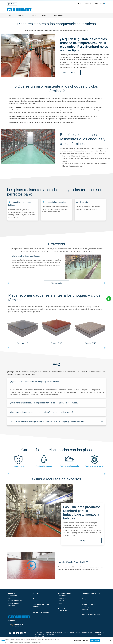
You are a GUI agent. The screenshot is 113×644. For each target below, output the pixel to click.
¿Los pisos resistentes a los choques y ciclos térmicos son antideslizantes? (42, 413)
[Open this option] (104, 10)
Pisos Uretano (62, 598)
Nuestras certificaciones (15, 601)
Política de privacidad (63, 633)
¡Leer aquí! (82, 542)
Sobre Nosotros (58, 16)
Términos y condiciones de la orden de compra (39, 634)
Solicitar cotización (70, 72)
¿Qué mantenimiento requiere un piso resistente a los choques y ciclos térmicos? (44, 404)
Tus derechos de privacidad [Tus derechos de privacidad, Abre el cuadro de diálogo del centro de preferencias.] (81, 640)
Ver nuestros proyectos (91, 593)
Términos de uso (75, 633)
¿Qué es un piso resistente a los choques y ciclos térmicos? (35, 383)
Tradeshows (38, 599)
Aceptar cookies (95, 640)
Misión (10, 598)
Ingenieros (85, 609)
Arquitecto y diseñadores (89, 607)
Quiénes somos (13, 596)
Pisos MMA (61, 603)
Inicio (10, 16)
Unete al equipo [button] (99, 4)
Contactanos (12, 606)
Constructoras (86, 612)
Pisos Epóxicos (62, 596)
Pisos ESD (61, 601)
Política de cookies (87, 633)
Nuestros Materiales (14, 603)
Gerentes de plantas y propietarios (92, 615)
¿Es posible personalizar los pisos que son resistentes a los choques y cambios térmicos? (48, 423)
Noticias (36, 593)
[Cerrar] (110, 641)
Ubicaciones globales (41, 612)
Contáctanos (88, 4)
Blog (79, 4)
